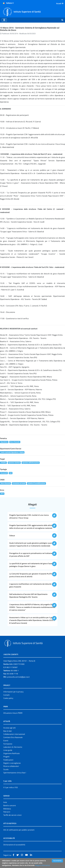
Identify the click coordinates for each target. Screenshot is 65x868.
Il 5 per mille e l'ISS (11, 787)
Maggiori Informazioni (42, 865)
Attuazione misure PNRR (13, 713)
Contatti (6, 695)
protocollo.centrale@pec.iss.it (18, 677)
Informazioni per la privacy (13, 692)
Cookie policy (8, 698)
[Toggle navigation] (4, 20)
